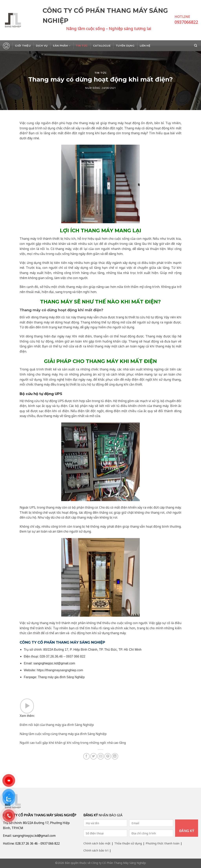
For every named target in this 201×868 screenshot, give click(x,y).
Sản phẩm (62, 46)
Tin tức (82, 46)
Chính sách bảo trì (96, 850)
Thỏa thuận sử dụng (128, 843)
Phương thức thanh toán (163, 843)
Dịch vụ (42, 46)
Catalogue (102, 46)
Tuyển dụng (125, 46)
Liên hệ (145, 46)
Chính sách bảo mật (97, 843)
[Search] (196, 46)
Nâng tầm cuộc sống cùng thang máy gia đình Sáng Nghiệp (63, 734)
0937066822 (186, 22)
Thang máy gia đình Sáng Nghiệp (61, 677)
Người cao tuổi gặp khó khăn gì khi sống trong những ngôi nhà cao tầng (73, 743)
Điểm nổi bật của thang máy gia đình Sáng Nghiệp (57, 725)
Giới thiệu (23, 46)
